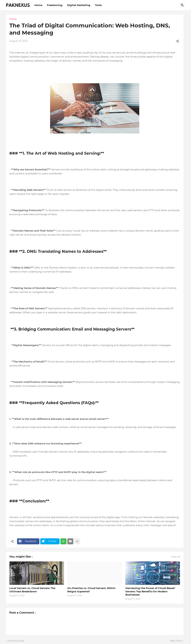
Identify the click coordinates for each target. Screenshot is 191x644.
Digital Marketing (79, 5)
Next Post (176, 641)
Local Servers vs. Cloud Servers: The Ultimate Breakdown (32, 590)
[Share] (177, 41)
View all (176, 557)
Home (38, 5)
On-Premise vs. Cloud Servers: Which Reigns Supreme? (91, 590)
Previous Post (16, 641)
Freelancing (55, 5)
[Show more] (77, 541)
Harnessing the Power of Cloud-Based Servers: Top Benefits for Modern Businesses (150, 591)
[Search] (182, 5)
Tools (98, 5)
